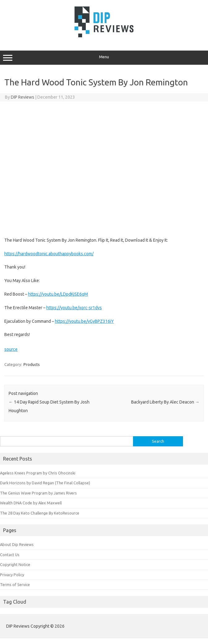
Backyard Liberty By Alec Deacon (165, 402)
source (11, 349)
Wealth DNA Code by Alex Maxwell (31, 503)
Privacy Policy (12, 575)
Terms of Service (15, 585)
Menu (104, 58)
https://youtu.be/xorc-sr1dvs (74, 308)
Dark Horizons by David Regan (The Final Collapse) (45, 483)
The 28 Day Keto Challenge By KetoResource (40, 513)
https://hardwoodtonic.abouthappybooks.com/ (49, 254)
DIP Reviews (23, 97)
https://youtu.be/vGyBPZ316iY (84, 321)
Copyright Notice (15, 564)
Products (32, 364)
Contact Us (10, 555)
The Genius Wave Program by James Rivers (38, 493)
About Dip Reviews (17, 544)
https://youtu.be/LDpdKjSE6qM (58, 294)
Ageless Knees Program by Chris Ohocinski (38, 473)
